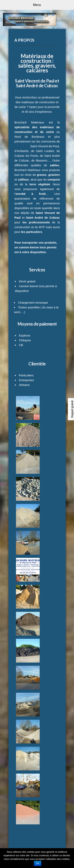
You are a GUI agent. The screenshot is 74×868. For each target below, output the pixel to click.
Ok (38, 863)
